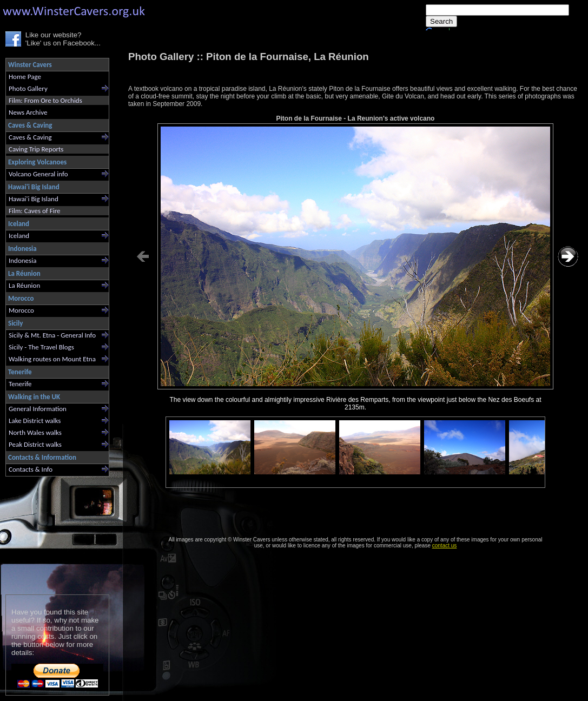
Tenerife (20, 384)
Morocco (21, 310)
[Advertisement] (53, 533)
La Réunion (24, 285)
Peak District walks (35, 444)
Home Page (25, 77)
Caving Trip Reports (36, 149)
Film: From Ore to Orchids (45, 100)
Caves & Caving (30, 137)
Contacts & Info (31, 469)
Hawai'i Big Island (34, 199)
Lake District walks (35, 421)
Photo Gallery (28, 88)
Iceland (19, 236)
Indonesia (22, 260)
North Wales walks (35, 432)
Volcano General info (38, 174)
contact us (445, 545)
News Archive (28, 112)
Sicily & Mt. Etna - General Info (52, 335)
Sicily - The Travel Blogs (41, 347)
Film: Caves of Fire (34, 211)
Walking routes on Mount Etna (52, 359)
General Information (38, 409)
